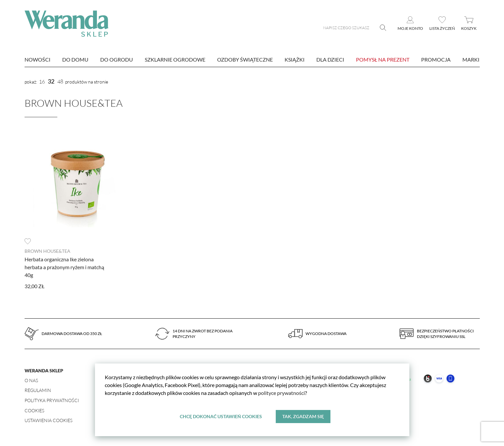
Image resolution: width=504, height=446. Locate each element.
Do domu (75, 59)
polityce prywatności (281, 393)
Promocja (436, 59)
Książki (295, 59)
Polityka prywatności (52, 400)
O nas (31, 380)
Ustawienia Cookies (48, 420)
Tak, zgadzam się (303, 416)
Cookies (34, 410)
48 (60, 82)
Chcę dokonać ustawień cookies (221, 416)
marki (471, 59)
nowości (37, 59)
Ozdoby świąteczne (245, 59)
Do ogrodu (117, 59)
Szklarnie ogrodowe (175, 59)
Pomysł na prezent (383, 59)
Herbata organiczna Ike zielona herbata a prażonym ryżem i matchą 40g (64, 267)
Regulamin (38, 390)
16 (42, 82)
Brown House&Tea (47, 251)
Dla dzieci (330, 59)
